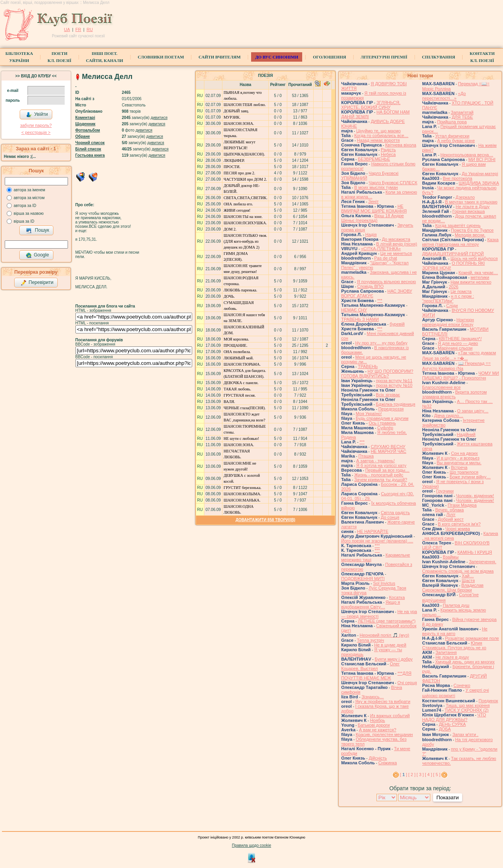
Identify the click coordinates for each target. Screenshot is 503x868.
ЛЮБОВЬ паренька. (240, 290)
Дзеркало (465, 197)
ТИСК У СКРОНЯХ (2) (466, 710)
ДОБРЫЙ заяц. (236, 111)
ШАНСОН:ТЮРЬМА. (242, 364)
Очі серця (407, 683)
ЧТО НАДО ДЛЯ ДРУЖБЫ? (454, 717)
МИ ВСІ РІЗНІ (482, 159)
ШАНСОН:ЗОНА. (239, 124)
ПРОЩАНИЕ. (236, 345)
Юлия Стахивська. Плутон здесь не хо (454, 645)
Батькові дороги (374, 725)
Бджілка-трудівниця (396, 404)
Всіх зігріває (388, 395)
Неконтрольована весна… (467, 155)
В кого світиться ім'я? (459, 524)
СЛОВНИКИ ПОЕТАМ (161, 57)
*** (380, 300)
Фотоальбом (88, 130)
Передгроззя (391, 409)
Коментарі (85, 118)
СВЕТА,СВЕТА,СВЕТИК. (246, 198)
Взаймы (451, 557)
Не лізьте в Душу (472, 207)
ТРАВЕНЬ (368, 366)
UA (67, 29)
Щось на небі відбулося (474, 258)
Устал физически (452, 136)
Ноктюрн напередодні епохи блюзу (448, 322)
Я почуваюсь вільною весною (386, 282)
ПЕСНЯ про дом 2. (239, 173)
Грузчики (445, 491)
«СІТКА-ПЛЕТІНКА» (381, 249)
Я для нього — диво (458, 343)
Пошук (38, 231)
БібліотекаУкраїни (19, 57)
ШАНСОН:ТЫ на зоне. (243, 217)
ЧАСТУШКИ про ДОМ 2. (245, 179)
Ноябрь (378, 720)
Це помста (461, 291)
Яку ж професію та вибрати (383, 701)
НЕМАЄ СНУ (354, 310)
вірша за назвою (29, 213)
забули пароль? (36, 125)
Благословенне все (441, 387)
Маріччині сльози (455, 348)
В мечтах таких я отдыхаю (471, 202)
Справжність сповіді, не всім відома (458, 571)
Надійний (466, 434)
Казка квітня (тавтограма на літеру (460, 242)
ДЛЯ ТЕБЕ (462, 117)
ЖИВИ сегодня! (237, 210)
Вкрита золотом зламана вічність (454, 394)
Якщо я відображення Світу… (371, 604)
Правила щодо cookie (251, 845)
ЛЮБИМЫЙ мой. (239, 358)
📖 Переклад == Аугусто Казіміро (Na (456, 366)
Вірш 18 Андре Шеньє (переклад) (372, 218)
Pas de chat (386, 258)
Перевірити (37, 283)
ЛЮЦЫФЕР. (234, 160)
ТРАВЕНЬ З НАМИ (360, 319)
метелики (480, 277)
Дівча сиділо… (449, 416)
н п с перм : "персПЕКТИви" (448, 298)
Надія (371, 234)
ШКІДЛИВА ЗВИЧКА (479, 183)
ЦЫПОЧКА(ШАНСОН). (244, 154)
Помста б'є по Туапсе (473, 230)
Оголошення (330, 57)
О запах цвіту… (473, 411)
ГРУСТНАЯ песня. (240, 395)
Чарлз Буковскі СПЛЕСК (393, 183)
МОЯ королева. (236, 339)
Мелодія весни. (470, 235)
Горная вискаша (468, 211)
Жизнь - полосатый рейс (379, 475)
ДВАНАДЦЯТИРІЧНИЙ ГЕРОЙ (453, 254)
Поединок (488, 701)
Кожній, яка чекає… (478, 273)
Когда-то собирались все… (381, 136)
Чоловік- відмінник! (475, 496)
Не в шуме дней (390, 645)
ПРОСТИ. (232, 167)
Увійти (37, 115)
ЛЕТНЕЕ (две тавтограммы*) (387, 621)
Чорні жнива (458, 529)
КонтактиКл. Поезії (482, 57)
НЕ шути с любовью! (241, 439)
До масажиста (396, 239)
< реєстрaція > (36, 132)
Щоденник (85, 124)
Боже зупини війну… (470, 477)
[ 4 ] (428, 775)
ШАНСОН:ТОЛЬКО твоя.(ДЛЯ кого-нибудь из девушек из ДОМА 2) (245, 241)
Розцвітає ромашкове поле (472, 638)
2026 (453, 287)
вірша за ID (24, 221)
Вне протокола (458, 178)
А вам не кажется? (377, 730)
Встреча (459, 467)
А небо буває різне (456, 141)
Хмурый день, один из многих (465, 662)
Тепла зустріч (370, 640)
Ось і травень (382, 423)
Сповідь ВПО (370, 286)
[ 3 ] (420, 775)
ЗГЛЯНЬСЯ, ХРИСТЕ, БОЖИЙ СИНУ (371, 105)
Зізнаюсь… (373, 697)
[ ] (404, 775)
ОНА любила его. (238, 204)
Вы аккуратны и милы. (459, 463)
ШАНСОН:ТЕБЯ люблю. (245, 105)
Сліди (452, 306)
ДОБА (445, 729)
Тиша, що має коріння (468, 705)
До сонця (390, 517)
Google (37, 255)
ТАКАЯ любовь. (237, 389)
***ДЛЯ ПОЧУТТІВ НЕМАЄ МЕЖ (376, 676)
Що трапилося (464, 472)
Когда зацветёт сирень (458, 225)
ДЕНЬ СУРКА (453, 724)
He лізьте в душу (452, 657)
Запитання (446, 652)
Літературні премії (384, 57)
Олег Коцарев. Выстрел (370, 666)
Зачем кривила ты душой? (381, 480)
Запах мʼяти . (465, 734)
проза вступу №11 (394, 381)
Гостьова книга (90, 155)
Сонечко (462, 685)
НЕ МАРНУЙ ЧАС (388, 451)
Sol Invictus (384, 583)
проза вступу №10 (394, 385)
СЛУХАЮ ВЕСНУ (388, 447)
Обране (83, 136)
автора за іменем (29, 190)
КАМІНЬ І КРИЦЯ (475, 552)
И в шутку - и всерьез (458, 458)
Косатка (397, 597)
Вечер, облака (449, 510)
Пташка (366, 456)
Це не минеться (396, 253)
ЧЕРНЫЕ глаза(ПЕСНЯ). (245, 408)
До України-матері (480, 174)
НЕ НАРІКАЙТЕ (373, 531)
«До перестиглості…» (444, 96)
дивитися (159, 118)
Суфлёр (385, 428)
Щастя (468, 580)
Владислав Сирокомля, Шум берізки (453, 588)
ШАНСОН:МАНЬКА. (242, 500)
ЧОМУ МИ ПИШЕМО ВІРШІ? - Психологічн (460, 375)
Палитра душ (456, 605)
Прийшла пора (452, 122)
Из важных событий (390, 716)
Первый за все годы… (387, 470)
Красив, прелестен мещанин (384, 734)
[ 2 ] (412, 775)
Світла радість (395, 513)
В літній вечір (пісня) (397, 244)
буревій (397, 324)
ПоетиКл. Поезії (60, 57)
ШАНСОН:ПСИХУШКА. (245, 223)
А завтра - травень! (375, 461)
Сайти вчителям (219, 57)
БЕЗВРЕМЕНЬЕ (374, 159)
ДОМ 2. (230, 229)
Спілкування (439, 57)
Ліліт (451, 515)
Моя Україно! (369, 414)
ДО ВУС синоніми (276, 57)
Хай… (468, 576)
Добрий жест (451, 519)
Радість (388, 150)
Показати (447, 797)
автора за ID (25, 206)
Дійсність (378, 758)
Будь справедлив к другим (382, 418)
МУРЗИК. (232, 117)
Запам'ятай (462, 112)
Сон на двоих (464, 453)
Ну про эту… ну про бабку (381, 343)
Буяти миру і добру (394, 659)
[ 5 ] (437, 775)
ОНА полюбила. (237, 352)
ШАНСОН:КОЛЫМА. (242, 494)
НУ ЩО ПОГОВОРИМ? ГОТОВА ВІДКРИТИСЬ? (377, 374)
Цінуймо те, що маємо (378, 131)
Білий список (88, 149)
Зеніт (373, 201)
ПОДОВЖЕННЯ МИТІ (363, 579)
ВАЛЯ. (229, 402)
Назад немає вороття (378, 140)
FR (78, 29)
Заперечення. (483, 562)
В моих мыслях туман (376, 187)
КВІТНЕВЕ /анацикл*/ (460, 339)
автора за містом (29, 198)
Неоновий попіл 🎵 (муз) (384, 635)
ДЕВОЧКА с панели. (241, 383)
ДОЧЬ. (229, 296)
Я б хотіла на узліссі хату (381, 465)
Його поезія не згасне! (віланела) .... (377, 541)
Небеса (388, 154)
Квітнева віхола (401, 145)
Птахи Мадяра (462, 505)
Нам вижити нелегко (471, 282)
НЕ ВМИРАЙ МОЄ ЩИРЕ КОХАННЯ (374, 209)
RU (90, 29)
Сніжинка (388, 763)
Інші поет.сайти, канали (105, 57)
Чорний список (90, 143)
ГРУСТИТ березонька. (242, 488)
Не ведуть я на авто (455, 631)
